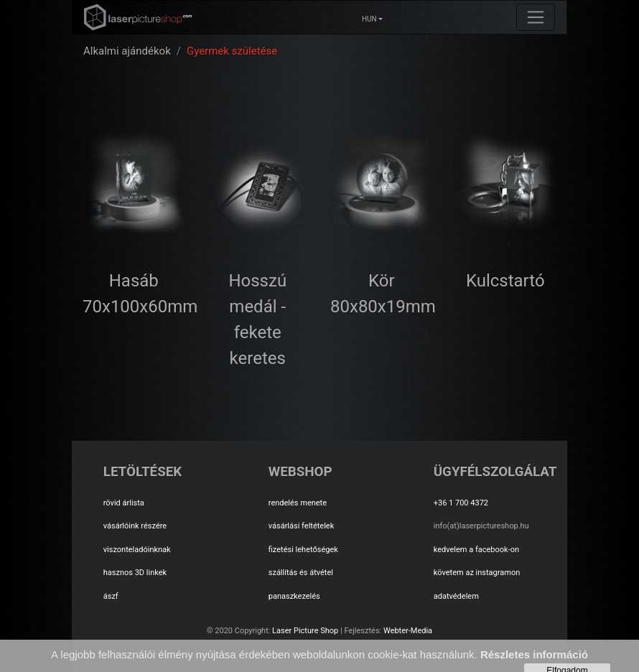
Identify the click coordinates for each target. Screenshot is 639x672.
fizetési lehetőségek (303, 550)
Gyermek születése (232, 51)
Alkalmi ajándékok (127, 51)
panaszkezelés (294, 596)
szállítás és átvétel (301, 573)
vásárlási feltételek (302, 526)
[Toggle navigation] (536, 17)
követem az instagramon (477, 573)
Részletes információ (534, 654)
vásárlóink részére (135, 526)
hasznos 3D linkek (135, 573)
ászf (111, 596)
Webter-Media (408, 631)
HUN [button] (369, 19)
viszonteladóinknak (137, 550)
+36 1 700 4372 (461, 503)
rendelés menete (298, 503)
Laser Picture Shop (305, 631)
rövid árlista (124, 503)
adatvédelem (456, 596)
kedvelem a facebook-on (476, 550)
